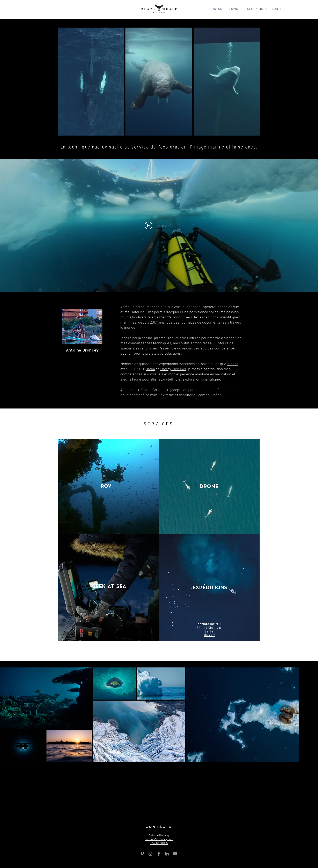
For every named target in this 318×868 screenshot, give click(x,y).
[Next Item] (291, 715)
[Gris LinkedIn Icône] (167, 854)
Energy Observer (173, 369)
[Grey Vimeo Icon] (142, 854)
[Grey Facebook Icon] (159, 854)
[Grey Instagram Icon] (150, 854)
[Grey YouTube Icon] (175, 854)
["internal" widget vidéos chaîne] (159, 226)
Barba (150, 369)
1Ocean (233, 364)
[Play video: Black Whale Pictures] (159, 225)
